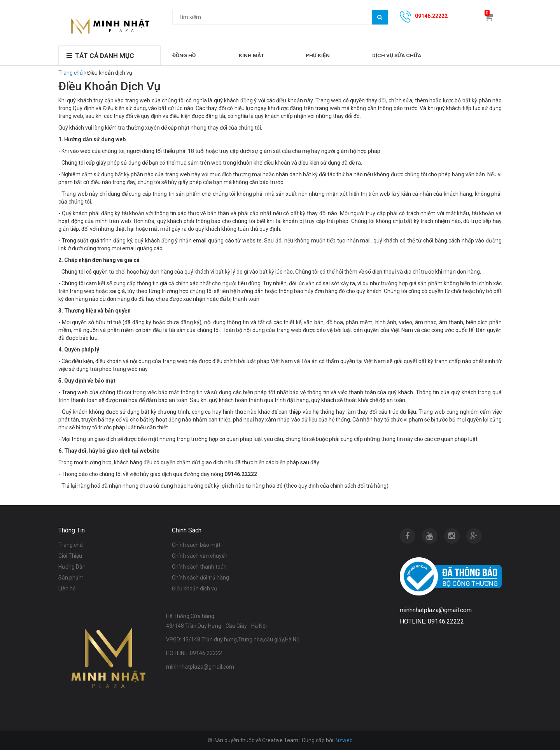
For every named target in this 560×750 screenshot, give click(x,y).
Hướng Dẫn (72, 567)
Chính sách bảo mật (196, 545)
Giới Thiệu (70, 556)
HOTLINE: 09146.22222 (194, 653)
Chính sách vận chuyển (200, 556)
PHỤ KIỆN (318, 55)
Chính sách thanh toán (199, 567)
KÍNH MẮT (251, 55)
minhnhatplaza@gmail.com (200, 667)
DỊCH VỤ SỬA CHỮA (397, 55)
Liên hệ (67, 588)
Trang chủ (71, 73)
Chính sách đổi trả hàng (200, 578)
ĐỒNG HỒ (184, 55)
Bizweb (344, 740)
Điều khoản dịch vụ (194, 588)
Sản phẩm (71, 578)
